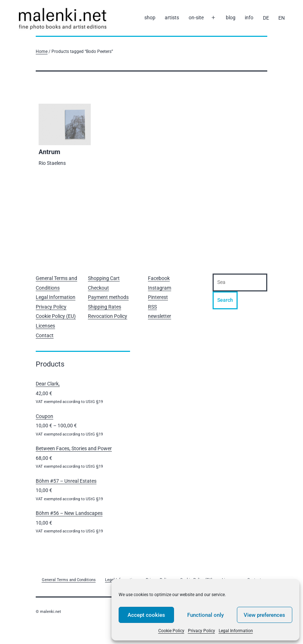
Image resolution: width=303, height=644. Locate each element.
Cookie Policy (171, 631)
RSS (152, 307)
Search (225, 300)
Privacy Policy (202, 631)
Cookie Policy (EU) (56, 316)
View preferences (264, 615)
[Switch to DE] (266, 18)
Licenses (45, 326)
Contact (45, 335)
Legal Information (236, 631)
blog (231, 18)
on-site (196, 18)
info (249, 18)
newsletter (160, 316)
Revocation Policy (108, 316)
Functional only (205, 615)
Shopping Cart (104, 278)
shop (150, 18)
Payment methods (108, 297)
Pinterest (158, 297)
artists (172, 18)
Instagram (160, 288)
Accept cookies (146, 615)
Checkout (98, 288)
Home (42, 51)
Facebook (159, 278)
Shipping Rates (105, 307)
